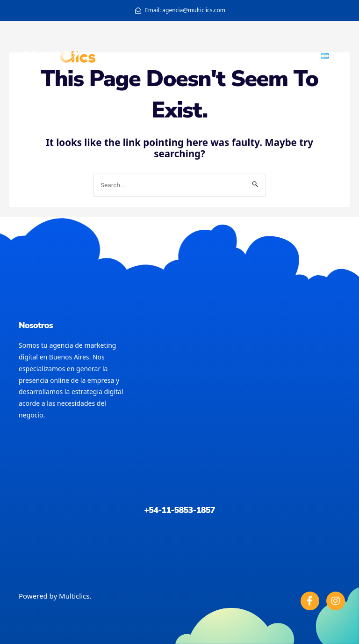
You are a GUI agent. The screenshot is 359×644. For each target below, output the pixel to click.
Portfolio (298, 56)
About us (261, 56)
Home (227, 56)
